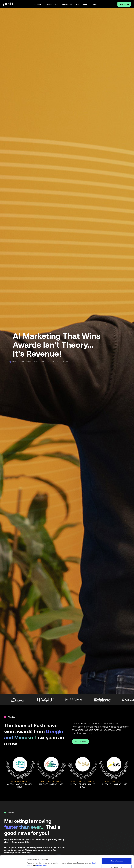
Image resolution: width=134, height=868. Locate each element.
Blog (77, 4)
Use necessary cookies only (117, 862)
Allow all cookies (117, 849)
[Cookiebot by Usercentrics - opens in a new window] (14, 864)
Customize (117, 856)
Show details (32, 859)
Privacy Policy (42, 853)
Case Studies (67, 4)
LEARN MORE (81, 742)
